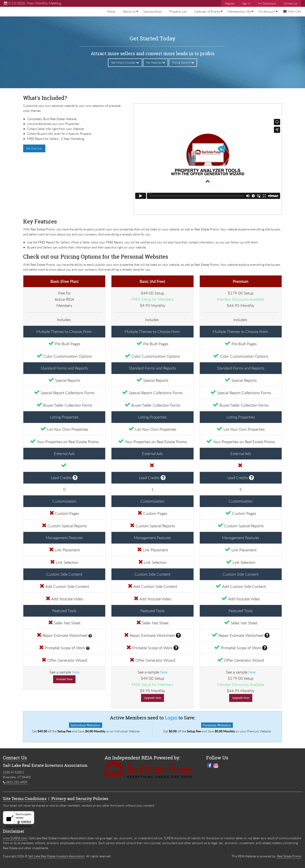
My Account (267, 11)
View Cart (292, 11)
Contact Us (291, 3)
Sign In (246, 3)
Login (171, 718)
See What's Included (125, 62)
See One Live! (34, 148)
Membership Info (239, 11)
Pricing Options (183, 62)
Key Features (156, 62)
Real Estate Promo (289, 856)
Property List (178, 11)
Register (230, 3)
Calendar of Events (207, 11)
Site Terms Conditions (25, 799)
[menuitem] (111, 11)
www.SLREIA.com (15, 838)
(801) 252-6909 (15, 782)
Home (111, 11)
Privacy (59, 799)
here (76, 672)
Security (84, 799)
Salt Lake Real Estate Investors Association (56, 856)
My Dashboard (267, 3)
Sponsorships (152, 11)
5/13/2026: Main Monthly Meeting (32, 3)
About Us (129, 11)
